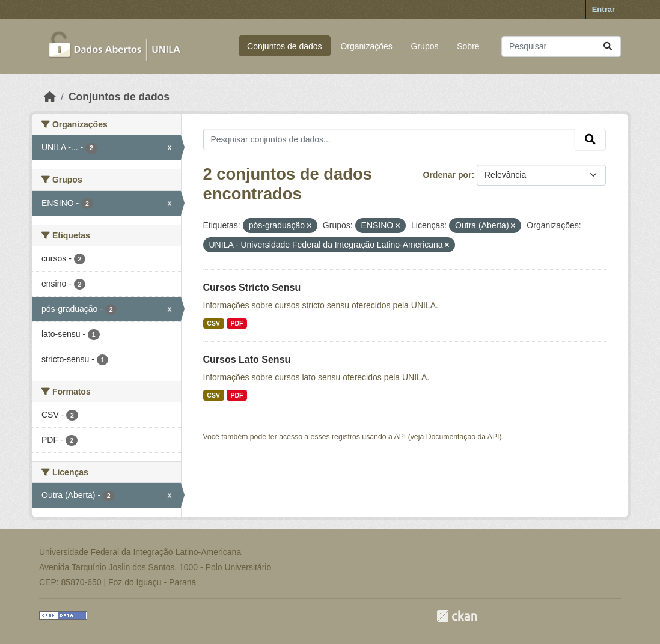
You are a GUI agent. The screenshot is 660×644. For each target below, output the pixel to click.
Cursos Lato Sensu (247, 360)
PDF (237, 323)
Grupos (425, 46)
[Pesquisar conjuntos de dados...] (561, 47)
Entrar (603, 9)
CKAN (457, 616)
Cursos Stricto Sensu (252, 287)
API (400, 437)
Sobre (468, 46)
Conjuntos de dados (285, 46)
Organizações (366, 46)
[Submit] (608, 47)
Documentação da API (463, 437)
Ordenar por (448, 175)
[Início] (50, 97)
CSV (213, 323)
